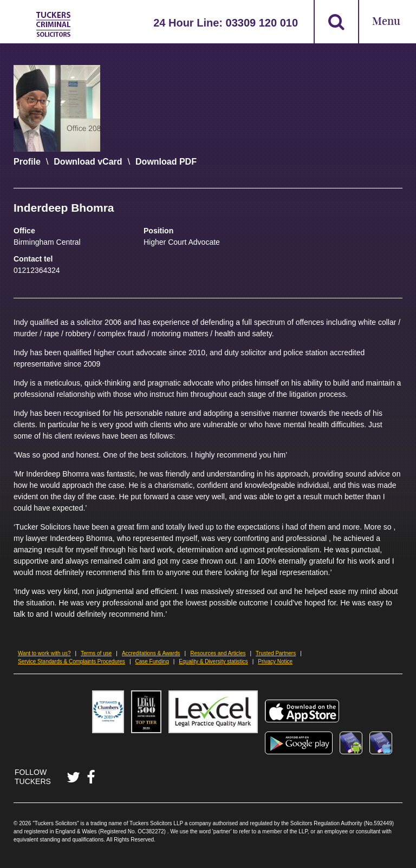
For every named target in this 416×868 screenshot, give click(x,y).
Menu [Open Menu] (386, 22)
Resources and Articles (218, 653)
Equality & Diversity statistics (213, 661)
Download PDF (166, 162)
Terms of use (96, 653)
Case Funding (152, 661)
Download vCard (88, 162)
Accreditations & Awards (151, 653)
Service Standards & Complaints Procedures (71, 661)
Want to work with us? (44, 653)
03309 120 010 (262, 23)
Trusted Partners (276, 653)
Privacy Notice (275, 661)
